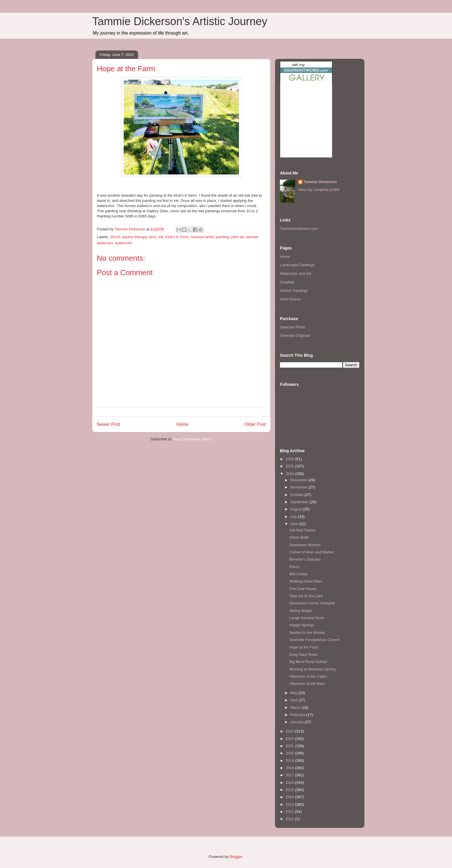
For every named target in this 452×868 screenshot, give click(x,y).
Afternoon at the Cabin (308, 676)
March (296, 708)
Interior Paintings (294, 291)
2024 (290, 474)
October (297, 495)
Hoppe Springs (302, 625)
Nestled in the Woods (307, 633)
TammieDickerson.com (299, 229)
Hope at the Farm (304, 647)
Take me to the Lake (306, 596)
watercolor (124, 243)
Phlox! (294, 567)
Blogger (236, 857)
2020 (290, 753)
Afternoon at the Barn (307, 684)
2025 (290, 466)
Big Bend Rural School (308, 662)
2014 (290, 797)
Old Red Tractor (302, 530)
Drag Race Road (303, 654)
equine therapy (134, 237)
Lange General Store (307, 618)
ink (161, 237)
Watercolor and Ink (296, 274)
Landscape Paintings (297, 265)
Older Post (255, 424)
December (300, 480)
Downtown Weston (305, 545)
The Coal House (303, 589)
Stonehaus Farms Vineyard (312, 603)
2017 (290, 775)
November (300, 487)
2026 (290, 459)
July (294, 517)
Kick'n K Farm (177, 237)
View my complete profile (319, 190)
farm (152, 237)
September (300, 502)
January (297, 722)
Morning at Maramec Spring (312, 669)
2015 (290, 790)
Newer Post (109, 424)
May (294, 693)
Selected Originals (295, 336)
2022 (290, 739)
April (295, 700)
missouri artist (202, 237)
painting (223, 237)
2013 (290, 804)
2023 (290, 731)
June (295, 524)
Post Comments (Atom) (193, 439)
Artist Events (290, 299)
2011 (290, 819)
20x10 (115, 237)
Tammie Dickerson (320, 182)
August (297, 509)
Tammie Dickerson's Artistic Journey (180, 21)
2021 (290, 746)
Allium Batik (299, 537)
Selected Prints (292, 327)
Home (182, 424)
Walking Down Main (306, 581)
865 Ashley (298, 574)
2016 (290, 782)
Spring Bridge (301, 611)
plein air (238, 237)
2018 (290, 768)
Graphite (287, 282)
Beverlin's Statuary (305, 559)
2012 (290, 812)
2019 (290, 761)
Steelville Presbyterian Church (314, 640)
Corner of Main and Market (311, 552)
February (298, 715)
